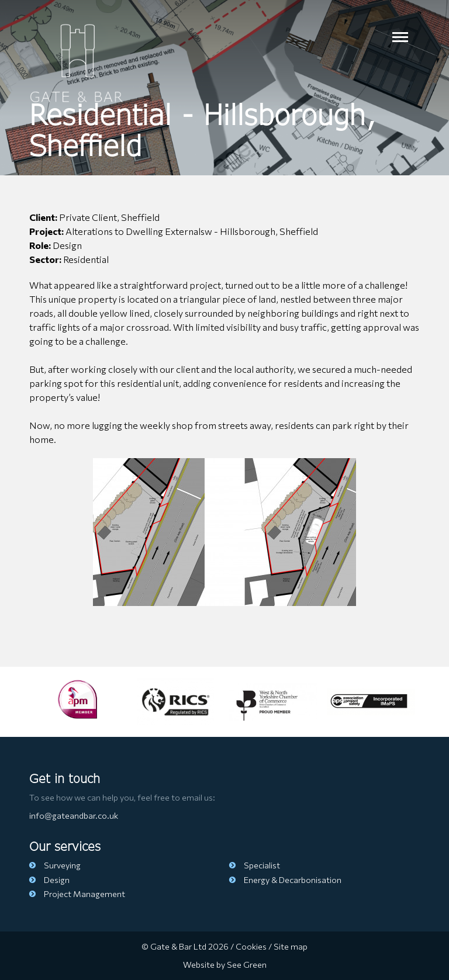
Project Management (77, 894)
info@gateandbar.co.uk (74, 815)
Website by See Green (225, 964)
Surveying (55, 865)
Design (49, 879)
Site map (291, 946)
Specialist (255, 865)
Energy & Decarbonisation (285, 879)
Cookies (251, 946)
